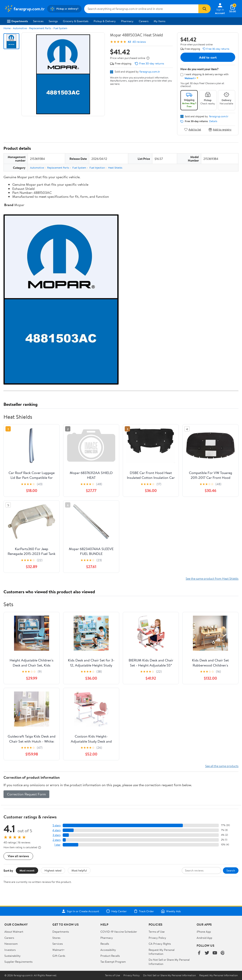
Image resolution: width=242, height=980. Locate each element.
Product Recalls (110, 956)
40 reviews (139, 42)
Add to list (193, 129)
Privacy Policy (157, 938)
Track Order (144, 911)
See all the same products (222, 766)
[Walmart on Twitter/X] (207, 953)
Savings (53, 21)
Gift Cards (59, 956)
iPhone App (204, 932)
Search (231, 870)
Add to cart (208, 57)
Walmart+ (59, 950)
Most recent (27, 870)
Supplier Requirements (18, 962)
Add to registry (220, 129)
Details (213, 121)
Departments (17, 21)
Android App (204, 938)
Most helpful (79, 870)
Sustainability (12, 956)
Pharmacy (127, 21)
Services (38, 21)
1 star (57, 845)
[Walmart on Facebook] (199, 953)
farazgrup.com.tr (150, 71)
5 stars (57, 825)
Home (7, 28)
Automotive (20, 28)
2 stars (57, 840)
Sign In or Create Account (80, 911)
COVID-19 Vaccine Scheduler (119, 932)
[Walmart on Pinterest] (223, 953)
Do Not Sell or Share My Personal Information (169, 975)
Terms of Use (157, 932)
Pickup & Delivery (105, 21)
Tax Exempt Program (113, 962)
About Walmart (14, 932)
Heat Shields (115, 168)
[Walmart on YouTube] (215, 953)
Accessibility (108, 950)
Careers (144, 21)
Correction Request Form (26, 794)
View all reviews (18, 856)
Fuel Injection (97, 168)
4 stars (56, 830)
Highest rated (53, 870)
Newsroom (11, 944)
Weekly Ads (171, 911)
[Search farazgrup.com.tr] (141, 9)
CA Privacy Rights (160, 944)
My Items (159, 21)
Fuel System (60, 28)
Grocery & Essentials (76, 21)
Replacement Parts (40, 28)
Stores (56, 938)
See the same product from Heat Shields (212, 578)
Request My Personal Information (162, 952)
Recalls (105, 944)
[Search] (205, 9)
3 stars (57, 835)
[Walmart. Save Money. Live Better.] (24, 9)
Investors (10, 950)
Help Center (116, 911)
